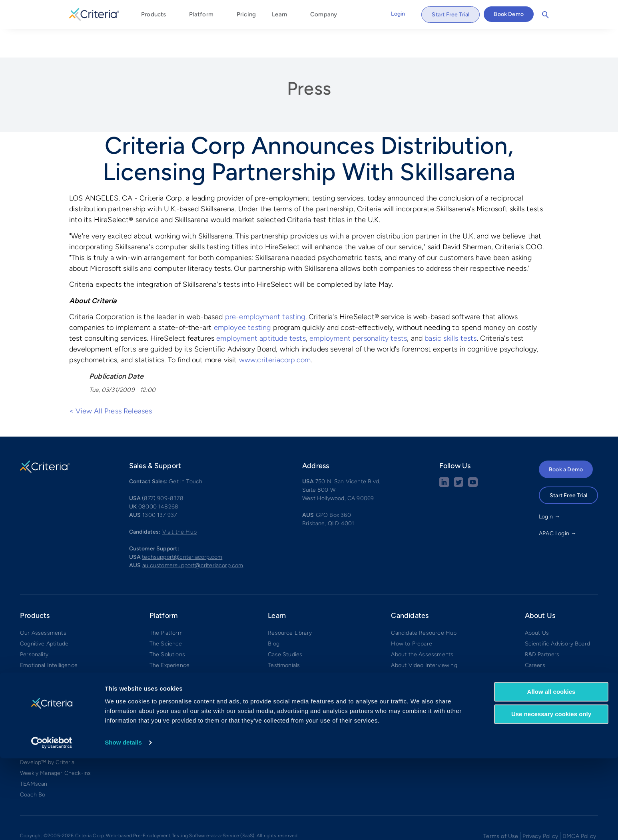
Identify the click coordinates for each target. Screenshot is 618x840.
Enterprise (163, 646)
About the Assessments (422, 625)
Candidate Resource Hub (424, 603)
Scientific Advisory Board (558, 614)
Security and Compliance (557, 657)
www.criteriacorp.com (275, 331)
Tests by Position (290, 679)
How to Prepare (412, 614)
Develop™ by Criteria (47, 733)
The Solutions (167, 625)
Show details (123, 824)
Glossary (279, 690)
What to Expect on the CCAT (429, 646)
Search (545, 15)
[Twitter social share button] (459, 456)
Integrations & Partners (179, 679)
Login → (549, 487)
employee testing (242, 298)
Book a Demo (566, 440)
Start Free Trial (451, 15)
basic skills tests (451, 309)
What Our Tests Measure (300, 657)
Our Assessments (43, 603)
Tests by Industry (290, 668)
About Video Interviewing (424, 636)
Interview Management (50, 711)
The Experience (170, 636)
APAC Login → (558, 504)
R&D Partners (542, 625)
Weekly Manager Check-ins (55, 744)
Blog (274, 614)
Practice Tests (410, 657)
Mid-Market (164, 657)
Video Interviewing (44, 700)
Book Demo (509, 14)
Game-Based (37, 668)
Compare (161, 690)
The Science (166, 614)
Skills (27, 657)
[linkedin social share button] (444, 456)
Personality (34, 625)
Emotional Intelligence (49, 636)
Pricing (246, 14)
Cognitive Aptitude (44, 614)
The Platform (166, 603)
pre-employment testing (265, 288)
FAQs (398, 668)
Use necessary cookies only (551, 796)
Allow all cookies (551, 773)
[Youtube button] (473, 456)
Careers (535, 636)
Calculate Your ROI (292, 646)
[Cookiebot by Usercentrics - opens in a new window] (52, 824)
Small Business (169, 668)
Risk (25, 646)
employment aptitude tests (261, 309)
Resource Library (290, 603)
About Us (537, 603)
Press (309, 59)
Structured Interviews (49, 690)
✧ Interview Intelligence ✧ (55, 722)
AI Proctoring (37, 679)
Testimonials (284, 636)
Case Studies (285, 625)
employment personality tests (358, 309)
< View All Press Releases (111, 381)
